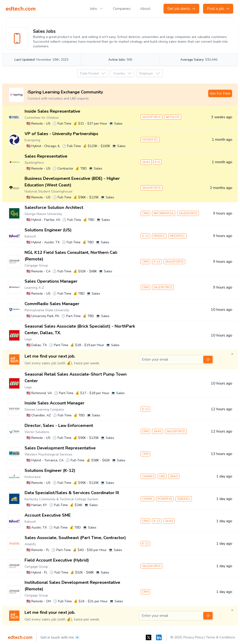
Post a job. (218, 9)
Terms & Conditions (221, 637)
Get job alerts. (181, 9)
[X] (149, 637)
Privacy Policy (193, 637)
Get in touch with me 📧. (60, 637)
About (145, 9)
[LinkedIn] (159, 637)
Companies (122, 9)
